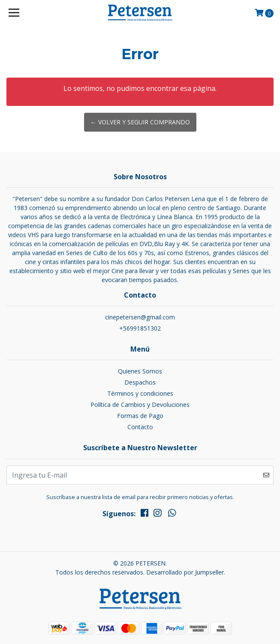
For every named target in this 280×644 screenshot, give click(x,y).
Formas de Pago (140, 416)
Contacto (140, 427)
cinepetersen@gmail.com (140, 317)
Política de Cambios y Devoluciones (140, 405)
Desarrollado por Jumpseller (185, 572)
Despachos (140, 382)
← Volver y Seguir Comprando (140, 122)
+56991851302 (140, 328)
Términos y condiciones (140, 393)
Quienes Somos (140, 371)
